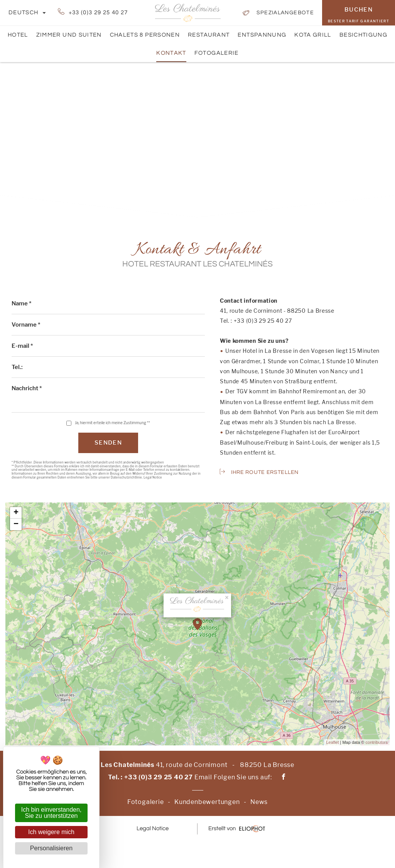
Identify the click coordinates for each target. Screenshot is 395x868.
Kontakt (171, 56)
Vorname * (26, 325)
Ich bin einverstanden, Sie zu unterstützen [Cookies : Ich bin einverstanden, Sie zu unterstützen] (51, 813)
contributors (377, 742)
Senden (108, 443)
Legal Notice (153, 477)
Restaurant (209, 35)
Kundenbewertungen (207, 802)
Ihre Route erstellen (259, 472)
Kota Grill (313, 35)
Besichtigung (363, 38)
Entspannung (262, 38)
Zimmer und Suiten (69, 38)
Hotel (18, 35)
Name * (22, 303)
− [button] (16, 524)
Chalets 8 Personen (145, 35)
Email (203, 777)
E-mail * (22, 346)
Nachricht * (27, 388)
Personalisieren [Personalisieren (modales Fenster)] (51, 848)
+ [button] (16, 513)
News (259, 802)
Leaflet (332, 742)
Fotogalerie (217, 56)
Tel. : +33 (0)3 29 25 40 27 (150, 777)
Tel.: (17, 367)
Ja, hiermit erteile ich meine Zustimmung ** (112, 423)
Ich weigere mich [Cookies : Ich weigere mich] (51, 832)
